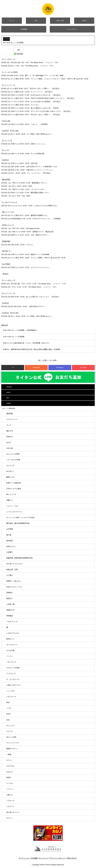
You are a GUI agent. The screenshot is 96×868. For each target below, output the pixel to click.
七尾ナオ (10, 795)
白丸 (8, 720)
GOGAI (84, 21)
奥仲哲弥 (10, 541)
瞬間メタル (10, 477)
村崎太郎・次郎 (12, 570)
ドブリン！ (10, 789)
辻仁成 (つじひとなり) (14, 564)
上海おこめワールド (14, 685)
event (8, 392)
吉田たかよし (11, 546)
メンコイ (10, 656)
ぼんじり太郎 (11, 737)
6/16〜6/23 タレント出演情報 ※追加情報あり (20, 330)
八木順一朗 (10, 604)
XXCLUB (10, 448)
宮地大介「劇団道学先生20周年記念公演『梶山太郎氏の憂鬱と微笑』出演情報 (31, 349)
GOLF (9, 714)
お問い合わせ (71, 858)
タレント (12, 21)
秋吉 (8, 702)
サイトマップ (43, 858)
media (9, 403)
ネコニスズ (10, 465)
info (8, 398)
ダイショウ (10, 726)
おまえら (10, 772)
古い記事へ (54, 360)
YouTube (83, 368)
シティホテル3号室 (13, 460)
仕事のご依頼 (60, 21)
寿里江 (9, 777)
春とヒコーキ (11, 494)
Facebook (60, 368)
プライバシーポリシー (57, 858)
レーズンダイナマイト (14, 512)
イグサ (9, 708)
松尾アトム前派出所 (14, 483)
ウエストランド (12, 419)
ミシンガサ (10, 691)
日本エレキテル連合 (14, 489)
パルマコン (10, 806)
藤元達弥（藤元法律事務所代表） (19, 523)
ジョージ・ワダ (12, 506)
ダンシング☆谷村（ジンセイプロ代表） (21, 518)
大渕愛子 (10, 552)
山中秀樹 (10, 529)
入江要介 (10, 575)
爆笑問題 (10, 414)
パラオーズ (10, 801)
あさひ (9, 442)
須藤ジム (10, 500)
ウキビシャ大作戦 (13, 668)
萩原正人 (10, 598)
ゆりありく (10, 471)
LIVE (36, 21)
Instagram (36, 368)
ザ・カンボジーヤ (13, 679)
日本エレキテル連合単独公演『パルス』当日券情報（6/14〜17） (27, 343)
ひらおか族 (10, 650)
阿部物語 (10, 616)
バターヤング (11, 662)
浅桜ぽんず (10, 610)
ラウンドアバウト (13, 743)
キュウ (9, 425)
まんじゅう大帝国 (13, 454)
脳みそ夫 (10, 431)
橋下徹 (9, 535)
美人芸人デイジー (13, 812)
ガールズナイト (12, 645)
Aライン (9, 760)
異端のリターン (12, 749)
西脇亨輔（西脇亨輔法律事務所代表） (20, 558)
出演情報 (24, 29)
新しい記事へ (43, 360)
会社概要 (34, 858)
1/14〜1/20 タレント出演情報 (14, 337)
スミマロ (10, 783)
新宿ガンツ (10, 639)
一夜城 (9, 754)
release (9, 387)
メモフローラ (11, 697)
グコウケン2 (11, 674)
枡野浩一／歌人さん (14, 581)
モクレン (10, 818)
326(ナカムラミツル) (14, 587)
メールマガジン (72, 29)
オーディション (24, 858)
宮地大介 (10, 437)
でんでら (10, 731)
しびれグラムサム (13, 633)
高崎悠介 (10, 593)
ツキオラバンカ (12, 621)
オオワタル (10, 766)
